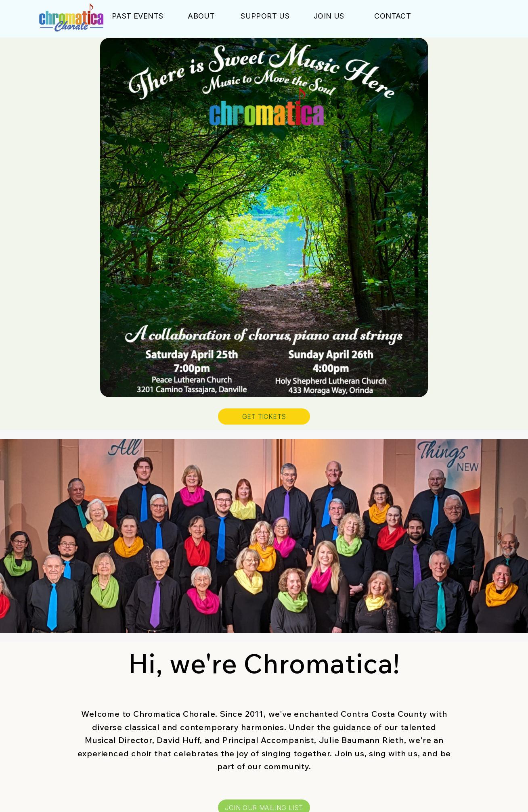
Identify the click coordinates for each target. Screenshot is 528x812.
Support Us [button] (265, 16)
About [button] (201, 16)
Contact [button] (393, 16)
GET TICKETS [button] (264, 416)
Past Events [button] (137, 16)
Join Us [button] (329, 16)
